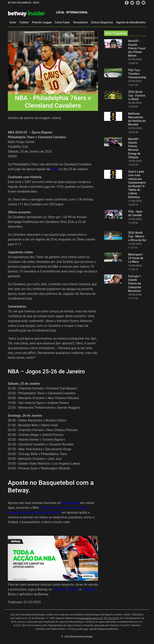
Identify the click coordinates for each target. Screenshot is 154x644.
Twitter (73, 589)
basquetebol (71, 503)
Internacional (77, 12)
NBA (54, 169)
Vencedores (80, 22)
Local (60, 12)
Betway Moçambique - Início (24, 3)
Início (13, 22)
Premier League (42, 22)
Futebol (24, 22)
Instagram (89, 589)
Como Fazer (62, 22)
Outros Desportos (102, 22)
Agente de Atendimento (131, 22)
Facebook (60, 589)
